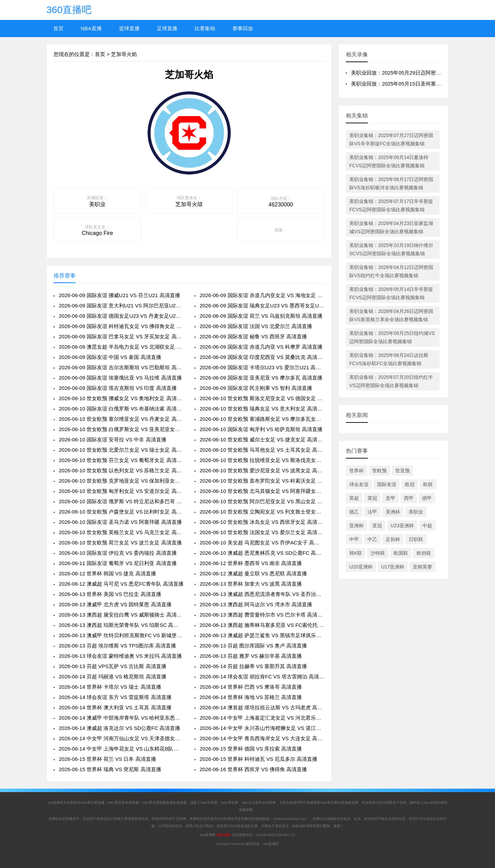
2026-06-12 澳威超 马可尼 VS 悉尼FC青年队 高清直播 (121, 584)
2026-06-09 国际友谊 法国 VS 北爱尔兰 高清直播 (256, 326)
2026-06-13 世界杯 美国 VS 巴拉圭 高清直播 (110, 594)
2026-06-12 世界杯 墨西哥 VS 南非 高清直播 (251, 563)
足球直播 (167, 28)
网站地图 (223, 835)
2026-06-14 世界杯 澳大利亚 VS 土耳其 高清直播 (115, 707)
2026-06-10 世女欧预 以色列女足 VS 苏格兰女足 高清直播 (121, 470)
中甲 (354, 539)
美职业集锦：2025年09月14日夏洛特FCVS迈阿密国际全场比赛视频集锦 (389, 161)
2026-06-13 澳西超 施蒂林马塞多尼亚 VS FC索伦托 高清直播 (262, 625)
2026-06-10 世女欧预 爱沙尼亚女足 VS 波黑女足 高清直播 (262, 470)
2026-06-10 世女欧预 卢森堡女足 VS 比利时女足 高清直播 (121, 512)
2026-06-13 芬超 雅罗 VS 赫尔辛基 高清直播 (251, 656)
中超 (427, 526)
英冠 (372, 498)
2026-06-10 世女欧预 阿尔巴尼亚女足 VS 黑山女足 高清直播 (262, 501)
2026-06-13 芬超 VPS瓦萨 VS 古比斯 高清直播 (113, 666)
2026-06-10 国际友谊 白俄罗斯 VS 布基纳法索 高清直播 (121, 409)
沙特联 (378, 553)
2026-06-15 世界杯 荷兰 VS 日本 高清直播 (107, 759)
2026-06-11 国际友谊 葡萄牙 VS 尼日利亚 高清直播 (118, 563)
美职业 (416, 512)
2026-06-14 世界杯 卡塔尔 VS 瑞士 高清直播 (110, 687)
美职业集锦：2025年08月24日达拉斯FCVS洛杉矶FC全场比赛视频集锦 (389, 359)
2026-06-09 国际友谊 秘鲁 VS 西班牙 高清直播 (254, 336)
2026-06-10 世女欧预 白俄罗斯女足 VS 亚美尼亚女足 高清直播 (121, 429)
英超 (354, 498)
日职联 (416, 539)
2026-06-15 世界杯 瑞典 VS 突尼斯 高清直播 (110, 769)
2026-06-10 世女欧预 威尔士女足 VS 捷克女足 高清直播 (262, 439)
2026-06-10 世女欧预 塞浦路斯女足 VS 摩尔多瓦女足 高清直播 (262, 419)
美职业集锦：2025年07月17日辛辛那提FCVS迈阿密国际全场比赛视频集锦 (391, 205)
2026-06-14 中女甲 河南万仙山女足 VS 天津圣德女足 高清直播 (121, 738)
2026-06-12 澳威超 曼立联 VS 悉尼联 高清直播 (254, 573)
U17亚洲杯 (393, 567)
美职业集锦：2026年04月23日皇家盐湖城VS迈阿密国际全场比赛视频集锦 (391, 227)
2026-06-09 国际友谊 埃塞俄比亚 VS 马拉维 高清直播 (120, 378)
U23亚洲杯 (402, 526)
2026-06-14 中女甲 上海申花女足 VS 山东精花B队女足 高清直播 (121, 749)
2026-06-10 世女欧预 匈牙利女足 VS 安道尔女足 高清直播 (121, 491)
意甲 (390, 498)
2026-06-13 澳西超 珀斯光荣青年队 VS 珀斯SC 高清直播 (121, 625)
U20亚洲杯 (361, 567)
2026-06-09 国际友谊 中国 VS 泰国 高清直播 (110, 357)
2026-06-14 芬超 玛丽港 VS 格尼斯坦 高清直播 (113, 677)
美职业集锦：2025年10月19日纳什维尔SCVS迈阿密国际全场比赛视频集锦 (391, 249)
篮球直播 (129, 28)
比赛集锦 (205, 28)
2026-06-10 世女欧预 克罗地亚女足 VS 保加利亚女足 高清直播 (121, 481)
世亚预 (403, 471)
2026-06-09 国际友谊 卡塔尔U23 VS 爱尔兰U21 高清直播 (262, 367)
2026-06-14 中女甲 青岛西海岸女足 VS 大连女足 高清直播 (262, 738)
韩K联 (356, 553)
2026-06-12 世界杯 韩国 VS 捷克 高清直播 (107, 573)
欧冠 (410, 484)
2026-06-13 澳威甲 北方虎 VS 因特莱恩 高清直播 (115, 604)
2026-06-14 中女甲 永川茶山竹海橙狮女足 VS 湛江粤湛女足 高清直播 (262, 728)
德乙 (354, 512)
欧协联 (424, 553)
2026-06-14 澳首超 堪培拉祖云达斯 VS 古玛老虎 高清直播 (262, 707)
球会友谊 (359, 484)
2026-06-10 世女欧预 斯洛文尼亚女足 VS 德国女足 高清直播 (262, 398)
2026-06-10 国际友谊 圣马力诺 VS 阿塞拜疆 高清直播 (120, 522)
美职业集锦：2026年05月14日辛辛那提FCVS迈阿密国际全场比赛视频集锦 (391, 293)
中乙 (372, 539)
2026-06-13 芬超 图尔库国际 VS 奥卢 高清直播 (254, 646)
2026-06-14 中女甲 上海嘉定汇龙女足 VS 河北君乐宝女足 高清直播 (262, 718)
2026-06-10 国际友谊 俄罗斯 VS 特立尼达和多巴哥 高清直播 (121, 501)
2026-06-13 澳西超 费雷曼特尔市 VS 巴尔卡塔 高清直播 (262, 615)
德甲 (427, 498)
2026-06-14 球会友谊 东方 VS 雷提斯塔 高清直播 (115, 697)
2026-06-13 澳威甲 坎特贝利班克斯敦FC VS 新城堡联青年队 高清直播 (121, 635)
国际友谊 (387, 484)
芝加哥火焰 (124, 54)
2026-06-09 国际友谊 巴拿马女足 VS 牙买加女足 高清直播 (121, 336)
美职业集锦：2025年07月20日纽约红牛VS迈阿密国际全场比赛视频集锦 (391, 381)
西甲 (409, 498)
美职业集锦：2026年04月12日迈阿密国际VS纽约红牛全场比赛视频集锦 (391, 271)
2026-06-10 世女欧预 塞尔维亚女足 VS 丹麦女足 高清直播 (121, 419)
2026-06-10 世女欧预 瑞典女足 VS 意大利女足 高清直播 (262, 409)
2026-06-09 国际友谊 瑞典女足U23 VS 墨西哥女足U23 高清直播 (262, 306)
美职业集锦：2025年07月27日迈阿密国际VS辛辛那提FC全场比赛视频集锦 (391, 139)
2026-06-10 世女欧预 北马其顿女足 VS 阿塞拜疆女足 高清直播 (262, 491)
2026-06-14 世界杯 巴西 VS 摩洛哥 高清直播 (251, 687)
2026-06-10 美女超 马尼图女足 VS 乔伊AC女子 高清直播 (262, 543)
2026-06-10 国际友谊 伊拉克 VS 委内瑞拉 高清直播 (118, 553)
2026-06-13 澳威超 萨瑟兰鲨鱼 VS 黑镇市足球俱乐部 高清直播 (262, 635)
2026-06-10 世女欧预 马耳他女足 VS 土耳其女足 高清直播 (262, 450)
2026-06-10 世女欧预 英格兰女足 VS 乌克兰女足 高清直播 (121, 532)
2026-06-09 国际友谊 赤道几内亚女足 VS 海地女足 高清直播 (262, 295)
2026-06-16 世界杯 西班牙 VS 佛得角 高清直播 (254, 769)
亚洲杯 (356, 526)
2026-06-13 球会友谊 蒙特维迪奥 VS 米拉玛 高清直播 (120, 656)
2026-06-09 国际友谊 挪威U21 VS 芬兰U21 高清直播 (119, 295)
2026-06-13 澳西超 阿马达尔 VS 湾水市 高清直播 (256, 604)
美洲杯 (393, 512)
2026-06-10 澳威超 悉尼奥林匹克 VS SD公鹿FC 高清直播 (262, 553)
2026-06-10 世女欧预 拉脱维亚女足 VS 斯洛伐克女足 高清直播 (262, 460)
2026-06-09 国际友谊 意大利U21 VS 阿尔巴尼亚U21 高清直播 (121, 306)
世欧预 (379, 471)
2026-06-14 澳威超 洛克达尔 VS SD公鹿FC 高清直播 (119, 728)
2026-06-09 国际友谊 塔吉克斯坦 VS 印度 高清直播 (118, 388)
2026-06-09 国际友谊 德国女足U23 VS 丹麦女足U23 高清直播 (121, 316)
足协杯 (393, 539)
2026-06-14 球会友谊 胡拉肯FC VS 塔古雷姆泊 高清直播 (262, 677)
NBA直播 (91, 28)
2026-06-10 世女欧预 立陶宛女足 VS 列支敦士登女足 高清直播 (262, 512)
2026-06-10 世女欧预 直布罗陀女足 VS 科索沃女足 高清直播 (262, 481)
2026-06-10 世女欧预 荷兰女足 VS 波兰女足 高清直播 (120, 543)
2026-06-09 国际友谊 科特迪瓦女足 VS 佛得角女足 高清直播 (121, 326)
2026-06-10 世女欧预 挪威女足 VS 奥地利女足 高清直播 (121, 398)
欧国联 (401, 553)
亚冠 (377, 526)
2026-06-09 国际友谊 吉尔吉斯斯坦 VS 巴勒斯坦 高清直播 (121, 367)
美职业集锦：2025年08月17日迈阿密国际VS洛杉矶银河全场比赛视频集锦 (391, 183)
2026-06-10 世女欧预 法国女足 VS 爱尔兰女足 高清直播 (262, 532)
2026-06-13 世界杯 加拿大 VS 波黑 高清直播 (251, 584)
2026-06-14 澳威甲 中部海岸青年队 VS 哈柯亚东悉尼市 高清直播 (121, 718)
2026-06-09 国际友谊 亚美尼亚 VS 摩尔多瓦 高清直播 (261, 378)
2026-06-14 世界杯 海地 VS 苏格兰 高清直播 (251, 697)
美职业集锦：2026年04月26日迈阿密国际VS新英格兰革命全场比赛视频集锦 (391, 315)
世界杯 (356, 471)
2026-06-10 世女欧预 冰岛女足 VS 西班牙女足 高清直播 (262, 522)
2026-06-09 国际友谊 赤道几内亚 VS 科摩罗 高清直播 (261, 347)
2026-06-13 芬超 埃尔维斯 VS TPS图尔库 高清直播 (117, 646)
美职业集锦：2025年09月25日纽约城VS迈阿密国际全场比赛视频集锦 (392, 337)
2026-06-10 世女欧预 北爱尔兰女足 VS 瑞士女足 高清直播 (121, 450)
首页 (58, 28)
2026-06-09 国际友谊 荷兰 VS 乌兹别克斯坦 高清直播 (261, 316)
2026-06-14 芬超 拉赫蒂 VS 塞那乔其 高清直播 (254, 666)
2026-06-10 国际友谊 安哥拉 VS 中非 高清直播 (113, 439)
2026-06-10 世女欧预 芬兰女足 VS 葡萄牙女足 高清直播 (121, 460)
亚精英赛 (422, 567)
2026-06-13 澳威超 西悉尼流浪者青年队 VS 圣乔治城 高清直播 (262, 594)
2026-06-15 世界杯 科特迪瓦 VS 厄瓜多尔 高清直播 (259, 759)
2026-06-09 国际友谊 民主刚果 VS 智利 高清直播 (256, 388)
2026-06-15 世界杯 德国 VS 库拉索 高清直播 (251, 749)
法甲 (372, 512)
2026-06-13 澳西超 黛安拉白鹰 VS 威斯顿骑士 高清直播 (121, 615)
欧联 (428, 484)
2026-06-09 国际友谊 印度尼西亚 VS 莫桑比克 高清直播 (262, 357)
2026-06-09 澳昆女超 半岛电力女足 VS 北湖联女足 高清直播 (121, 347)
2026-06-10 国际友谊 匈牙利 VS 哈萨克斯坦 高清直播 (261, 429)
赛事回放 (243, 28)
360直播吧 (69, 10)
